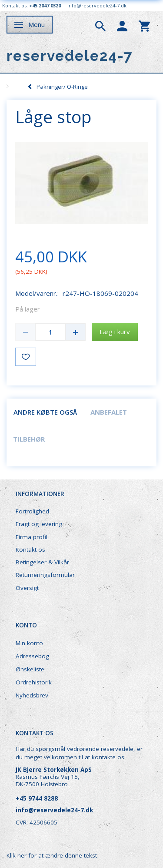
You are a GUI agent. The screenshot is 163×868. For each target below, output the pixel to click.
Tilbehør (29, 439)
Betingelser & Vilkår (42, 562)
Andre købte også (45, 412)
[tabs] (100, 25)
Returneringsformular (45, 575)
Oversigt (27, 588)
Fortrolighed (32, 511)
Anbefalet (109, 412)
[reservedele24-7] (70, 56)
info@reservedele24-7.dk (97, 5)
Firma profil (32, 537)
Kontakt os (30, 550)
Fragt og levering (39, 524)
